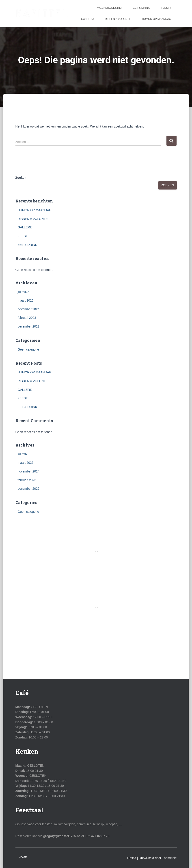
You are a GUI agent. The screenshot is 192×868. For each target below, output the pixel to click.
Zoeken (21, 178)
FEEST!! (166, 8)
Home (23, 857)
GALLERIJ (87, 19)
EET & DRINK (141, 8)
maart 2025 (26, 300)
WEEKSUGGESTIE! (109, 8)
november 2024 (29, 309)
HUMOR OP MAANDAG (157, 19)
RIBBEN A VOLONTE (118, 19)
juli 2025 (24, 292)
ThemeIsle (169, 858)
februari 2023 (27, 318)
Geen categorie (28, 349)
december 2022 (29, 326)
